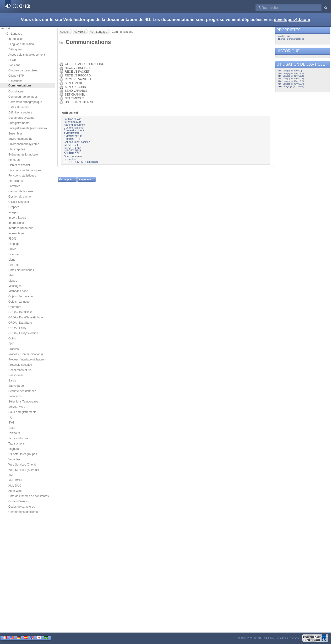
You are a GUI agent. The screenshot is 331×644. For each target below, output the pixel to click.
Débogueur (15, 49)
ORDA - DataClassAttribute (26, 317)
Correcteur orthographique (25, 102)
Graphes (14, 207)
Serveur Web (17, 407)
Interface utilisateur (20, 228)
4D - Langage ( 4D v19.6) (291, 81)
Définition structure (20, 113)
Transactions (16, 444)
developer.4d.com (292, 20)
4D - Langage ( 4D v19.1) (291, 73)
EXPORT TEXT (73, 139)
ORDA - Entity (17, 328)
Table (12, 428)
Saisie (12, 381)
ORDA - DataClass (20, 312)
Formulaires (16, 181)
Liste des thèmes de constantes (29, 496)
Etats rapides (17, 149)
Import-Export (17, 218)
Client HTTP (16, 76)
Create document (74, 130)
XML (11, 475)
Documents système (21, 118)
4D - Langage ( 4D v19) (290, 71)
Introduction (16, 39)
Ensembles (15, 134)
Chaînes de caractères (23, 70)
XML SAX (15, 486)
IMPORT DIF (71, 145)
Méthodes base (18, 291)
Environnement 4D (20, 139)
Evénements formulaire (23, 155)
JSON (12, 239)
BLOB (12, 60)
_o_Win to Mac (73, 122)
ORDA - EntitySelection (23, 333)
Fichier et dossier (19, 165)
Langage (14, 244)
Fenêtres (14, 160)
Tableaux (14, 433)
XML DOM (15, 480)
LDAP (12, 249)
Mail (11, 275)
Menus (13, 281)
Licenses (14, 254)
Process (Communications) (26, 354)
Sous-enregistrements (22, 412)
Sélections (15, 396)
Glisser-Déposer (19, 202)
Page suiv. (86, 179)
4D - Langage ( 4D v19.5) (291, 78)
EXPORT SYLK (73, 136)
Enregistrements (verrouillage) (28, 128)
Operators (15, 307)
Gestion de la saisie (21, 191)
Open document (73, 156)
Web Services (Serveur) (24, 470)
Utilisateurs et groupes (23, 454)
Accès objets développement (27, 55)
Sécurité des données (22, 391)
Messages (15, 286)
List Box (14, 265)
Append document (74, 125)
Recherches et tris (20, 370)
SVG (11, 423)
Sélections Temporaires (23, 402)
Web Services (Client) (22, 465)
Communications (74, 128)
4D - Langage (14, 34)
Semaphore (71, 159)
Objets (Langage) (19, 302)
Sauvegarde (16, 386)
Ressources (16, 375)
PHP (11, 344)
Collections (15, 81)
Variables (14, 459)
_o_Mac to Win (73, 119)
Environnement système (24, 144)
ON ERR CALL (73, 153)
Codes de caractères (22, 507)
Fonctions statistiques (22, 176)
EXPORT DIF (72, 133)
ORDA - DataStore (20, 323)
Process (14, 349)
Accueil (6, 28)
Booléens (14, 65)
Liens (12, 260)
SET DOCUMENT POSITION (81, 162)
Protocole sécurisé (20, 365)
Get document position (77, 142)
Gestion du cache (19, 197)
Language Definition (21, 44)
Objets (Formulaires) (21, 296)
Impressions (16, 223)
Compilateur (16, 91)
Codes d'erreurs (19, 501)
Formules (14, 186)
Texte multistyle (18, 438)
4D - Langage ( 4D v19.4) (291, 76)
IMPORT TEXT (73, 150)
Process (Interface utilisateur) (27, 360)
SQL (11, 417)
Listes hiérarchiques (21, 270)
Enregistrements (19, 123)
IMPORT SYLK (73, 148)
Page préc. (66, 179)
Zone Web (15, 491)
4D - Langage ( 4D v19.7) (291, 84)
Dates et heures (19, 107)
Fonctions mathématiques (25, 170)
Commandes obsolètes (23, 512)
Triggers (14, 449)
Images (13, 212)
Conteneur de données (23, 97)
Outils (12, 338)
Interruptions (16, 233)
